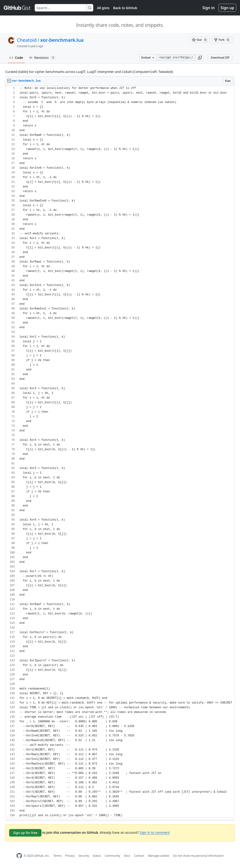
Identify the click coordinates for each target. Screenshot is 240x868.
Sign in (209, 8)
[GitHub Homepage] (19, 856)
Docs (127, 856)
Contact (139, 856)
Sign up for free (25, 833)
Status (97, 856)
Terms (58, 856)
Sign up (227, 8)
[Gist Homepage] (17, 8)
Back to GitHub (125, 8)
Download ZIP (220, 58)
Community (112, 856)
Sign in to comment (155, 832)
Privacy (70, 856)
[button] (200, 58)
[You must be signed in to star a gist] (200, 40)
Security (84, 856)
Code (16, 58)
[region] (120, 452)
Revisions (42, 58)
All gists (103, 8)
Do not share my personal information (199, 856)
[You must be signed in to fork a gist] (222, 40)
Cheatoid (27, 40)
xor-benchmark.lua (62, 40)
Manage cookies (159, 856)
